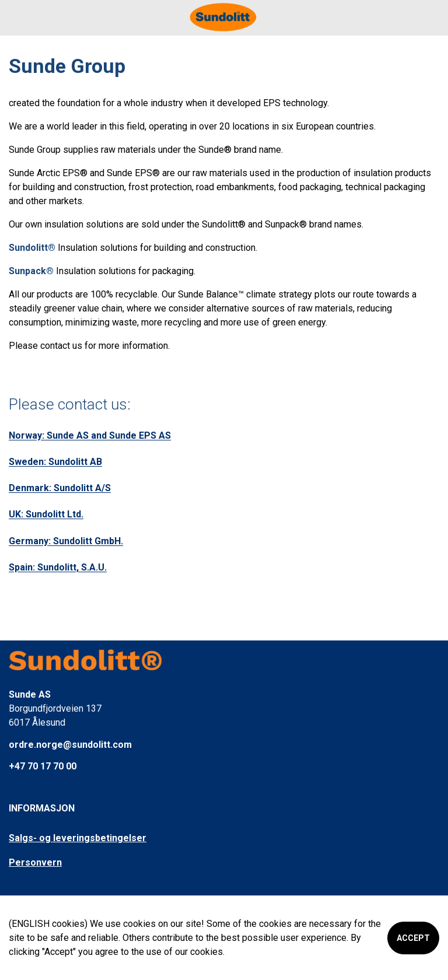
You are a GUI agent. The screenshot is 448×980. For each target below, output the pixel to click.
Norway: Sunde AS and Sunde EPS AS (90, 435)
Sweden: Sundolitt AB (55, 462)
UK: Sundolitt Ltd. (46, 514)
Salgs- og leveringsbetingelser (78, 838)
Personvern (35, 862)
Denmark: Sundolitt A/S (60, 488)
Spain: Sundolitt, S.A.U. (58, 567)
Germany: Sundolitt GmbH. (66, 541)
